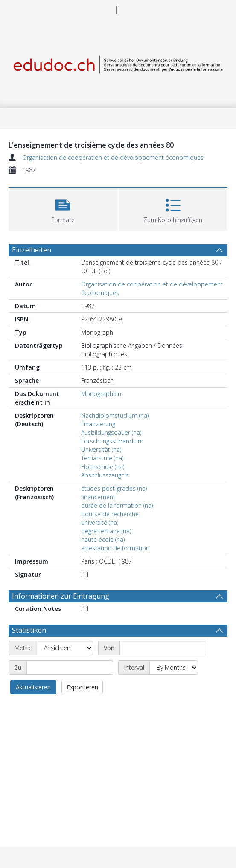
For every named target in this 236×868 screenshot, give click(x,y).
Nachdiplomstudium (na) (115, 415)
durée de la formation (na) (117, 505)
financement (98, 497)
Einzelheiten (32, 250)
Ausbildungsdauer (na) (111, 433)
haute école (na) (103, 540)
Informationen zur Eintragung (61, 596)
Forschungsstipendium (112, 441)
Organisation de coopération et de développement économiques (113, 158)
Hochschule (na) (103, 467)
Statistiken (29, 630)
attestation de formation (115, 548)
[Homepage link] (118, 63)
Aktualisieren (33, 687)
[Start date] (163, 648)
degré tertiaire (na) (106, 531)
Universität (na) (101, 450)
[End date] (70, 668)
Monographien (101, 394)
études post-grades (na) (114, 488)
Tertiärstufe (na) (102, 458)
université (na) (100, 522)
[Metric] (65, 648)
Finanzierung (98, 424)
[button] (63, 208)
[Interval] (174, 668)
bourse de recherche (110, 514)
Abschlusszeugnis (105, 475)
